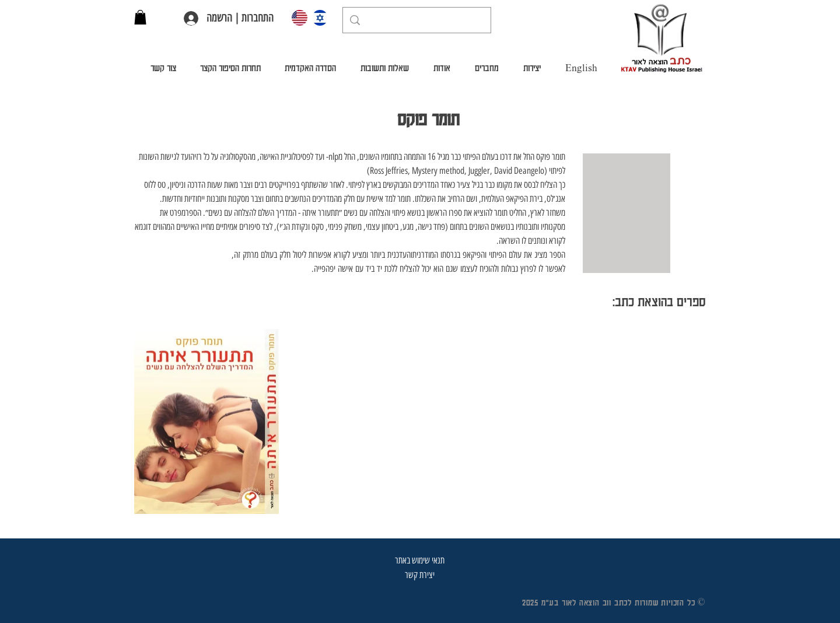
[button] (140, 17)
